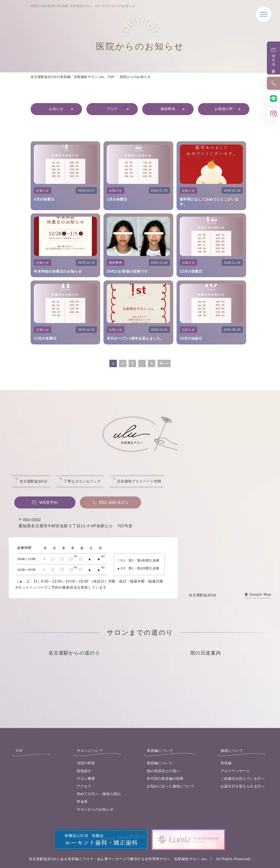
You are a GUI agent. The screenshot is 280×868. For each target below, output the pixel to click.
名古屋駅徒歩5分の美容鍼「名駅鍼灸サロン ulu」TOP (73, 77)
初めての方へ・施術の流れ (99, 794)
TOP (19, 751)
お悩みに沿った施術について (171, 786)
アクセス (84, 786)
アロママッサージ (235, 771)
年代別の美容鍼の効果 (165, 779)
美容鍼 (226, 763)
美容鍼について (160, 763)
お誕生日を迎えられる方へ (243, 786)
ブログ (112, 109)
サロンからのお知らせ (95, 809)
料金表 (82, 801)
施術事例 (168, 109)
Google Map (258, 595)
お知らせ (56, 109)
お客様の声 (224, 109)
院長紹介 (84, 771)
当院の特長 (86, 763)
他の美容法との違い (163, 771)
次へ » (164, 363)
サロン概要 (86, 779)
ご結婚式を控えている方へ (243, 779)
